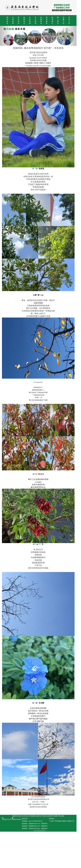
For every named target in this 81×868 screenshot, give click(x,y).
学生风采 (46, 852)
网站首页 (8, 21)
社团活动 (41, 852)
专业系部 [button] (31, 21)
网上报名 (64, 852)
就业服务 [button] (50, 21)
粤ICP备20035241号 (42, 867)
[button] (6, 37)
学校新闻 (35, 852)
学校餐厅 (58, 852)
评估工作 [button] (73, 21)
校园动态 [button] (26, 21)
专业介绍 (29, 852)
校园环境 (17, 852)
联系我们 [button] (55, 21)
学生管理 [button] (38, 21)
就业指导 (52, 852)
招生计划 (23, 852)
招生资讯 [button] (19, 21)
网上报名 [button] (62, 21)
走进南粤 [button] (13, 21)
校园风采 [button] (43, 21)
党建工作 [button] (68, 21)
